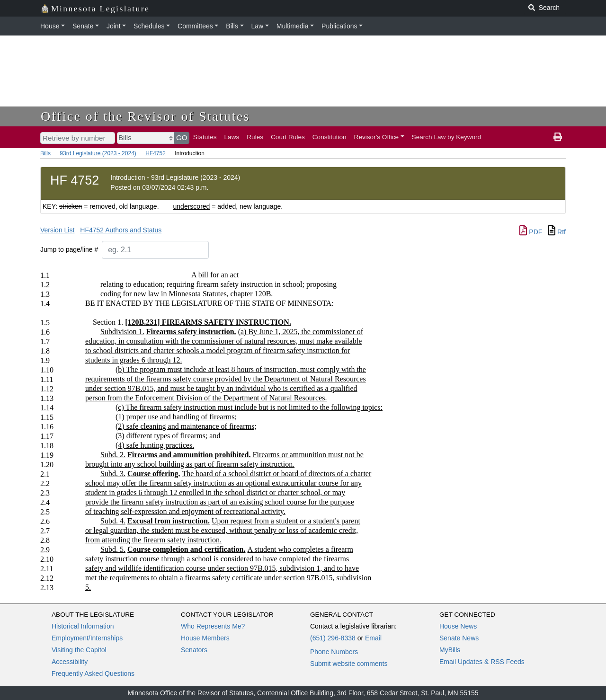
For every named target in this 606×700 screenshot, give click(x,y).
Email (373, 638)
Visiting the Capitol (79, 650)
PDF (531, 232)
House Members (205, 638)
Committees (195, 26)
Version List (57, 230)
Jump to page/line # (69, 249)
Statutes (205, 137)
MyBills (450, 650)
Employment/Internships (87, 638)
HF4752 (156, 153)
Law (258, 26)
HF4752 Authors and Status (121, 230)
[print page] (558, 137)
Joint (114, 26)
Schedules (149, 26)
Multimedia (293, 26)
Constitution (330, 137)
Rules (255, 137)
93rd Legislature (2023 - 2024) (98, 153)
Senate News (459, 638)
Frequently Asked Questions (93, 673)
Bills (232, 26)
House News (458, 626)
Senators (194, 650)
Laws (232, 137)
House (50, 26)
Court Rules (288, 137)
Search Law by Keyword (447, 137)
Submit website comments (349, 664)
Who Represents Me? (213, 626)
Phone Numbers (334, 652)
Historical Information (83, 626)
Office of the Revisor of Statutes (145, 116)
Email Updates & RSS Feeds (482, 662)
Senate (83, 26)
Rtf (557, 232)
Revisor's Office (377, 137)
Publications (339, 26)
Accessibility (70, 662)
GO (182, 137)
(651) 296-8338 (333, 638)
